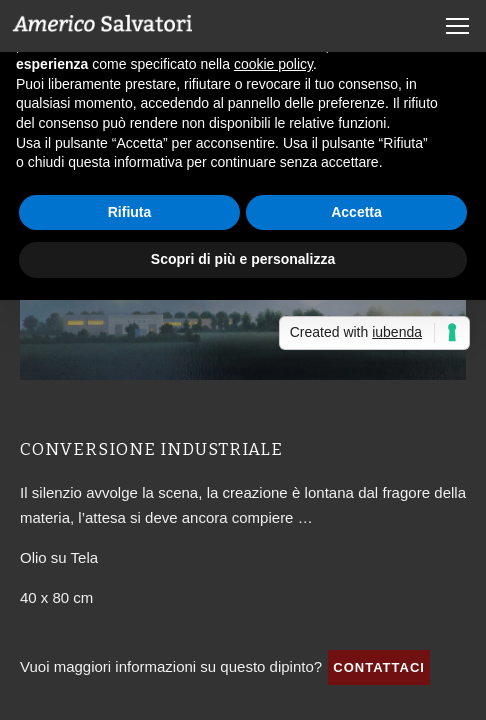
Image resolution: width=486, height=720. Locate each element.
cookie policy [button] (273, 64)
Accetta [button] (356, 212)
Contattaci (379, 667)
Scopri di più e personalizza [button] (243, 259)
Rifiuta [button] (130, 212)
